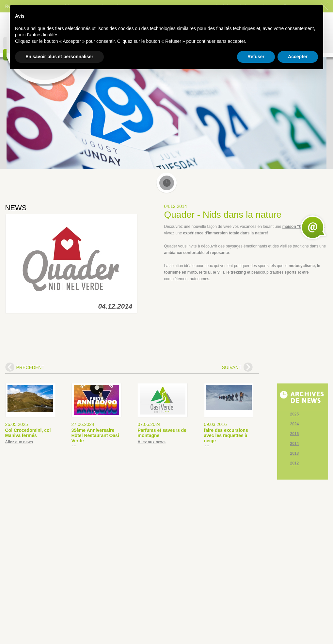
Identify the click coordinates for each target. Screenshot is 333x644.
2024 (295, 424)
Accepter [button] (298, 57)
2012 (295, 463)
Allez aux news (19, 442)
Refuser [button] (256, 57)
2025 (295, 414)
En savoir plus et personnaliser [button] (59, 57)
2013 (295, 453)
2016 (295, 434)
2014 (295, 444)
